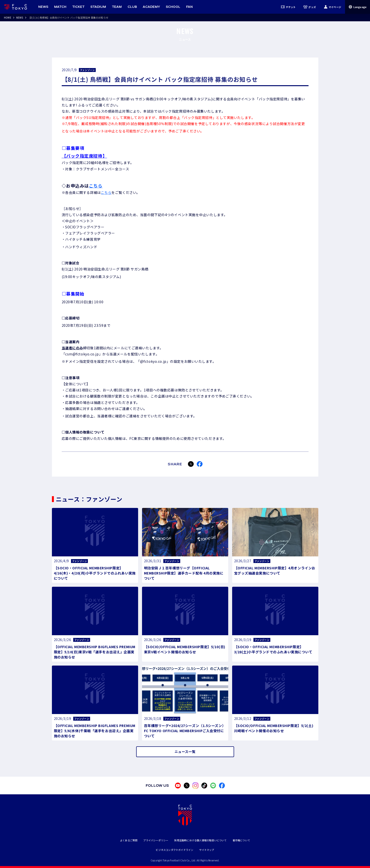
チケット (288, 7)
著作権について (241, 840)
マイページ (332, 7)
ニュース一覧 (185, 751)
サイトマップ (207, 850)
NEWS (20, 18)
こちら (96, 186)
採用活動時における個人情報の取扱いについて (200, 840)
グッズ (310, 7)
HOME (8, 18)
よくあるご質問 (129, 840)
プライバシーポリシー (156, 840)
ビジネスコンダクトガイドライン (174, 850)
